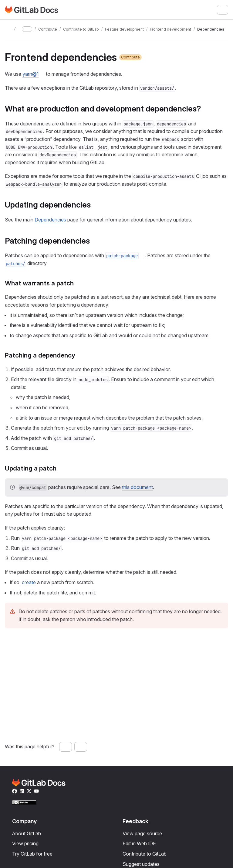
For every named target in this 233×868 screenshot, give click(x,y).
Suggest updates (141, 864)
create (29, 582)
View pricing (25, 843)
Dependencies (50, 220)
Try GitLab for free (32, 854)
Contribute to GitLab (145, 854)
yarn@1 (30, 74)
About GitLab (27, 833)
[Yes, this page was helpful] (66, 747)
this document (137, 487)
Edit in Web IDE (139, 843)
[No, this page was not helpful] (81, 747)
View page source (142, 833)
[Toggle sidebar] (8, 29)
